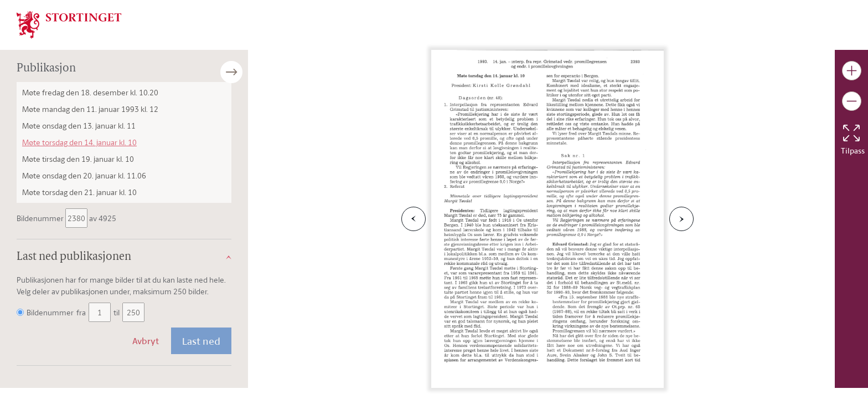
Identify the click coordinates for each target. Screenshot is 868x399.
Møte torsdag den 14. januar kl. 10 (79, 142)
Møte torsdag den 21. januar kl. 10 (79, 192)
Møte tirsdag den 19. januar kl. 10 (78, 159)
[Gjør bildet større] (852, 71)
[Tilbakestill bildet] (851, 133)
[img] (69, 24)
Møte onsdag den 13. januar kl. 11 (79, 126)
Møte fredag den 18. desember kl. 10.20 (90, 92)
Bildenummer (41, 218)
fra (81, 312)
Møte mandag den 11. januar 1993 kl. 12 (90, 109)
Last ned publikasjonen (74, 257)
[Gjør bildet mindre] (852, 101)
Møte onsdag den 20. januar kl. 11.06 (84, 175)
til (117, 312)
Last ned (201, 341)
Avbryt (146, 341)
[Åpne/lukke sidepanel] (248, 72)
